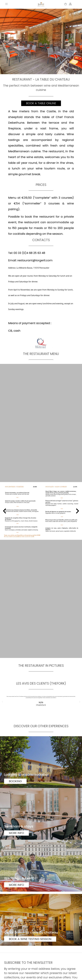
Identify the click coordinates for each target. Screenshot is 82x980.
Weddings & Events (20, 878)
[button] (5, 511)
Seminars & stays (19, 826)
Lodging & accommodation (27, 775)
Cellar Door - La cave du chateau (31, 932)
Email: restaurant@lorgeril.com (30, 260)
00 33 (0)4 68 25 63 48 (29, 253)
